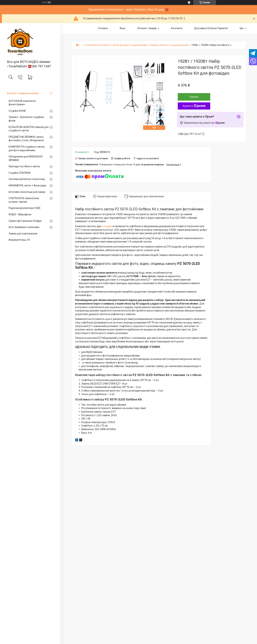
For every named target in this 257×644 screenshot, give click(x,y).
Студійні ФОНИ (17, 111)
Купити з (194, 106)
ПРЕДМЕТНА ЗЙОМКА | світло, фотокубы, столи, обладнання (26, 139)
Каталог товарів (147, 28)
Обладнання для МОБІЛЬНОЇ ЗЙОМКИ (26, 158)
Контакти (177, 28)
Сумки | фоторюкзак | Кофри (25, 221)
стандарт (107, 226)
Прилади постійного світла (24, 166)
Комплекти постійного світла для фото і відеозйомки (116, 45)
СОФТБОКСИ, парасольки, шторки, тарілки (24, 200)
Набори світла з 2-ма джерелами (169, 45)
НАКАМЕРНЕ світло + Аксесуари (27, 185)
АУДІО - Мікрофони (20, 214)
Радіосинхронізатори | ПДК (25, 208)
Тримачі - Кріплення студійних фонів (26, 119)
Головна (103, 28)
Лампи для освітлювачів (23, 234)
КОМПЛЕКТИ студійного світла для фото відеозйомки (27, 148)
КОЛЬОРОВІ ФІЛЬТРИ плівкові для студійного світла (29, 129)
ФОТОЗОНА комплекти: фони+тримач (22, 103)
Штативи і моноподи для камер (27, 192)
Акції (123, 28)
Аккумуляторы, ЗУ (19, 240)
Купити (194, 97)
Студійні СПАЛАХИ (20, 173)
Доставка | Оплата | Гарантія (211, 28)
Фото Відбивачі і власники (24, 227)
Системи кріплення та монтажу (27, 179)
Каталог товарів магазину (23, 93)
